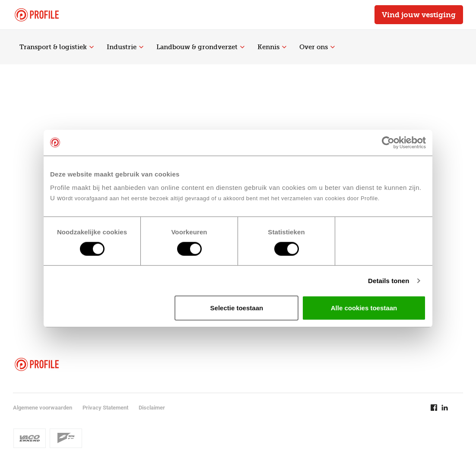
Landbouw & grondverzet (200, 47)
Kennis (272, 47)
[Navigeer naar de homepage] (37, 15)
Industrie (125, 47)
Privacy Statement (105, 408)
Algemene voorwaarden (43, 408)
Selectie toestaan (237, 308)
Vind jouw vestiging (419, 15)
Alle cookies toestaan (364, 308)
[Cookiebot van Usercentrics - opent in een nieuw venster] (388, 142)
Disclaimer (152, 408)
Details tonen (389, 280)
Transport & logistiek (57, 47)
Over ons (317, 47)
